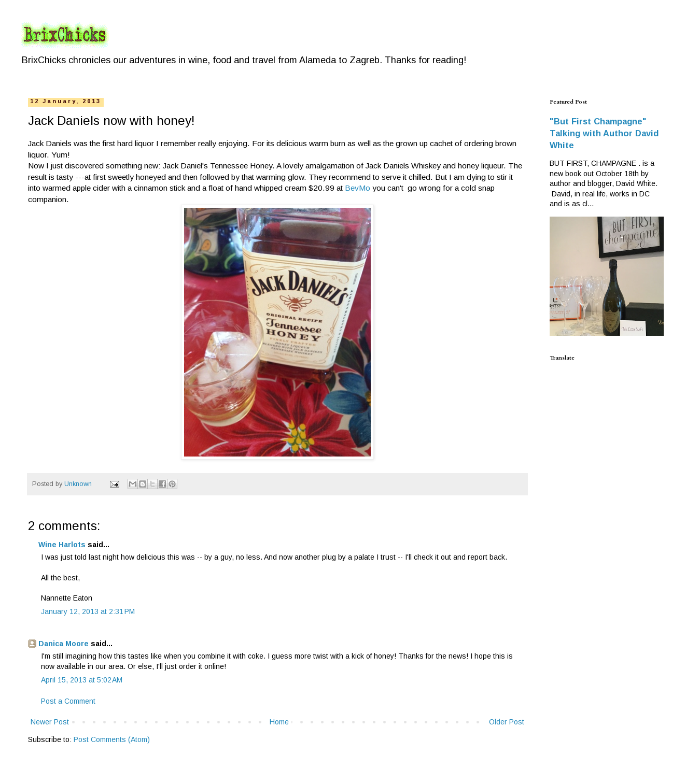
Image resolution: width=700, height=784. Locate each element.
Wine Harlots (62, 545)
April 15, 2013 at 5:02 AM (82, 680)
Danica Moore (64, 644)
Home (279, 722)
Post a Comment (68, 701)
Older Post (507, 722)
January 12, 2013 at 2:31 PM (88, 611)
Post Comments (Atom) (112, 739)
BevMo (358, 188)
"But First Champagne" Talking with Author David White (604, 133)
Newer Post (50, 722)
